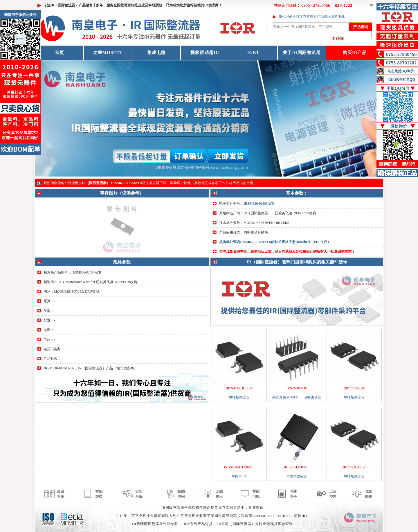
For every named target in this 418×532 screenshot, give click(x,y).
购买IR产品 (355, 53)
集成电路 (156, 53)
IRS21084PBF (297, 388)
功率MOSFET (108, 53)
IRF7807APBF (354, 388)
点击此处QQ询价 (401, 71)
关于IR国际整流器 (302, 53)
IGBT (253, 53)
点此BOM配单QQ (401, 80)
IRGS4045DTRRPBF (239, 467)
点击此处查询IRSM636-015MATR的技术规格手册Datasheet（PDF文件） (275, 242)
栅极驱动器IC (205, 53)
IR (372, 5)
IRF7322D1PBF (354, 467)
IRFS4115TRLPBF (239, 388)
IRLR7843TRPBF (297, 467)
